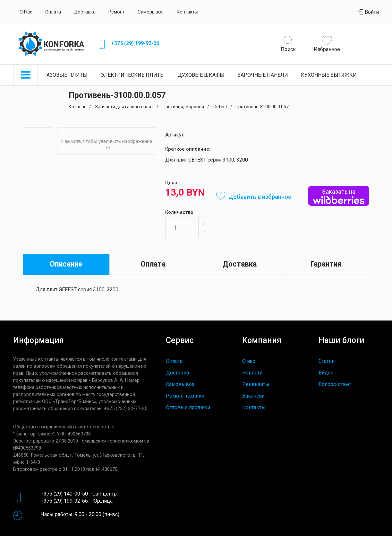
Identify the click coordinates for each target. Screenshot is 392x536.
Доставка (85, 12)
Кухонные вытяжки (329, 75)
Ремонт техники (185, 396)
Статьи (327, 361)
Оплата (53, 12)
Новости (252, 373)
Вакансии (253, 396)
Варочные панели (263, 75)
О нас (26, 12)
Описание (66, 264)
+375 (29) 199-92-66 (135, 43)
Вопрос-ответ (335, 384)
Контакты (187, 12)
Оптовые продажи (188, 407)
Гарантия (326, 264)
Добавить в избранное (254, 197)
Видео (326, 373)
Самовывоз (151, 12)
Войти (369, 12)
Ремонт (117, 12)
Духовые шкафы (201, 75)
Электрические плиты (133, 75)
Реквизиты (256, 384)
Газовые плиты (66, 75)
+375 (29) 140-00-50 (64, 494)
